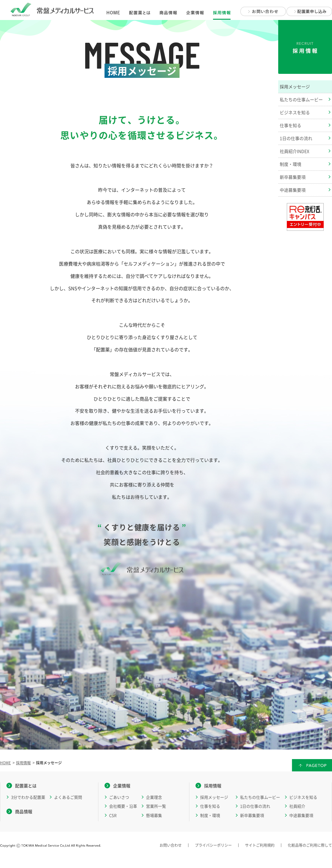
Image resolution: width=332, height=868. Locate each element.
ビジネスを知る (303, 797)
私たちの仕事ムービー (260, 797)
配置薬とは (26, 786)
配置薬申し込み (309, 11)
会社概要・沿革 (123, 806)
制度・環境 (210, 815)
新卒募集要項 (252, 815)
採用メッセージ (214, 797)
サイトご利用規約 (260, 845)
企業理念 (154, 797)
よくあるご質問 (68, 797)
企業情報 (122, 786)
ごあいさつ (119, 797)
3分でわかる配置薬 (28, 797)
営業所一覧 (156, 806)
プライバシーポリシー (213, 845)
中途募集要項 (301, 815)
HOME (5, 763)
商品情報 (24, 811)
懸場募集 (154, 815)
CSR (113, 815)
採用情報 (23, 763)
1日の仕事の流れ (255, 806)
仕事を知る (210, 806)
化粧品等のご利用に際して (310, 845)
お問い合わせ (263, 11)
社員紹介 (297, 806)
